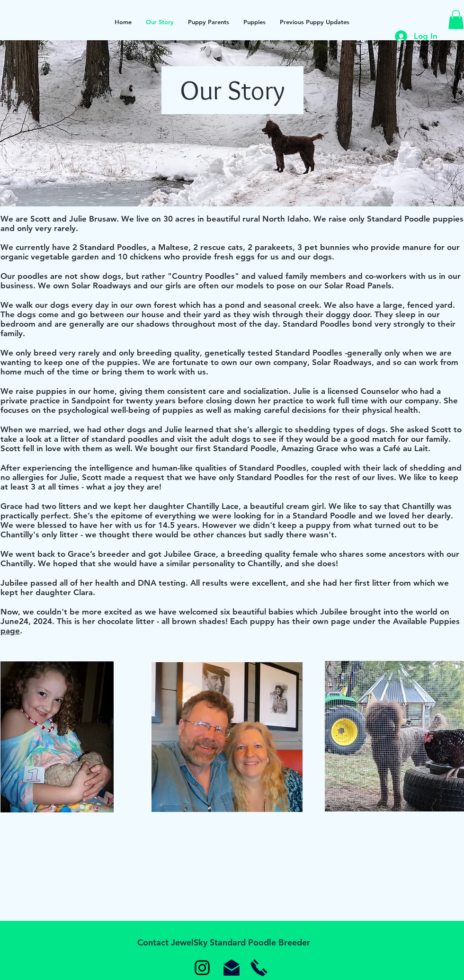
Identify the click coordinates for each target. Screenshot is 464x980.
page (10, 631)
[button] (456, 20)
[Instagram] (202, 968)
